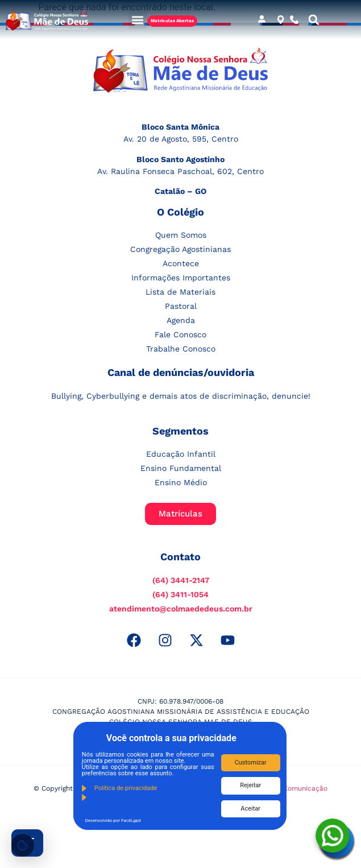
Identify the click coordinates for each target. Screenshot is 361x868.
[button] (138, 20)
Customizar (251, 762)
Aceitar (250, 809)
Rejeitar (250, 785)
